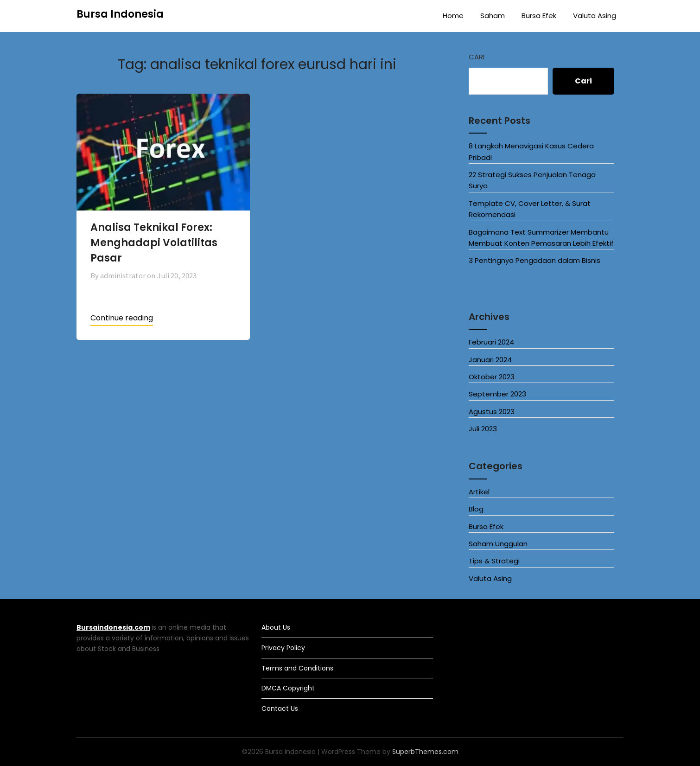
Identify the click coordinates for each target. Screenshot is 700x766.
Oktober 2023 (492, 377)
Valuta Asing (595, 16)
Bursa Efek (539, 16)
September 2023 (497, 394)
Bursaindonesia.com (113, 627)
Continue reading (122, 318)
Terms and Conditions (297, 668)
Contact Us (280, 709)
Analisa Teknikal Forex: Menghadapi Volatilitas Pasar (154, 243)
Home (453, 16)
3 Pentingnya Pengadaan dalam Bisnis (535, 260)
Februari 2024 (491, 342)
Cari (477, 57)
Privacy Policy (283, 648)
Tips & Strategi (494, 561)
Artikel (479, 492)
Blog (476, 509)
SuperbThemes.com (425, 752)
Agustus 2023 (492, 412)
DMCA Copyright (288, 688)
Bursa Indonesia (120, 14)
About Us (276, 627)
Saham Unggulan (498, 544)
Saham (493, 16)
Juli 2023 (483, 429)
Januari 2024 (490, 360)
